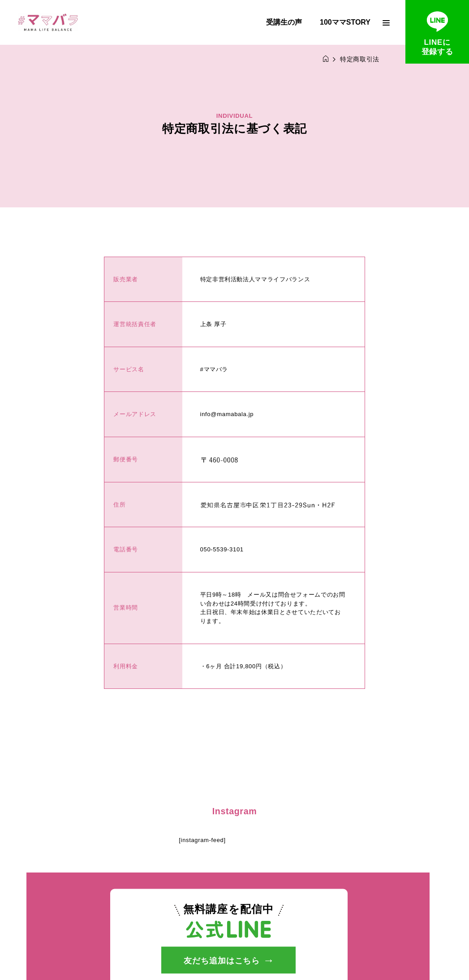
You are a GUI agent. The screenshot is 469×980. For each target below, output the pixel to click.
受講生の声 (284, 22)
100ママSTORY (345, 22)
